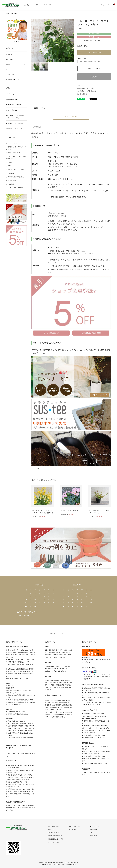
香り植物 (14, 14)
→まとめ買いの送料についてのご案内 (17, 678)
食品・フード (10, 74)
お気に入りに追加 (94, 68)
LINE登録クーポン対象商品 (15, 123)
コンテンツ (47, 5)
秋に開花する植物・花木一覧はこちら (64, 166)
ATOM (74, 829)
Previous (34, 41)
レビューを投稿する (71, 117)
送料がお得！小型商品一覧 (14, 129)
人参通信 (9, 166)
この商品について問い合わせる (87, 91)
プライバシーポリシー (54, 842)
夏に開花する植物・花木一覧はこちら (64, 164)
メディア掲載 (10, 184)
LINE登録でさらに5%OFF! (91, 333)
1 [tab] (14, 42)
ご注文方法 (9, 162)
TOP (7, 14)
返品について (81, 85)
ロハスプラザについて (13, 143)
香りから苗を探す (12, 110)
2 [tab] (16, 42)
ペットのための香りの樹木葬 (14, 188)
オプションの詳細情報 (94, 52)
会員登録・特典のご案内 (13, 153)
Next (71, 41)
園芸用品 (9, 65)
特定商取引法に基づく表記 (86, 88)
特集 (36, 5)
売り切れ (94, 77)
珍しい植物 (10, 59)
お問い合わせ (94, 836)
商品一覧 (26, 5)
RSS (70, 829)
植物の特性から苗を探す (14, 105)
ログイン (92, 833)
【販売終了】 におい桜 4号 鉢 (69, 510)
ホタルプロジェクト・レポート (15, 170)
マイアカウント (94, 826)
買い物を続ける (82, 94)
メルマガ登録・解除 (75, 826)
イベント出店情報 (11, 180)
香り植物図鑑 (10, 173)
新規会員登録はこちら (52, 333)
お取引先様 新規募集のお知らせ (15, 177)
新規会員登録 (94, 829)
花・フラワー (10, 70)
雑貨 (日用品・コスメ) (13, 79)
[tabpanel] (16, 30)
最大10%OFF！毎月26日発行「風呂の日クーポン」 (15, 117)
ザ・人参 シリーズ (12, 94)
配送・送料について (54, 826)
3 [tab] (19, 42)
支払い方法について (54, 833)
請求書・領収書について (55, 836)
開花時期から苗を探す (13, 99)
